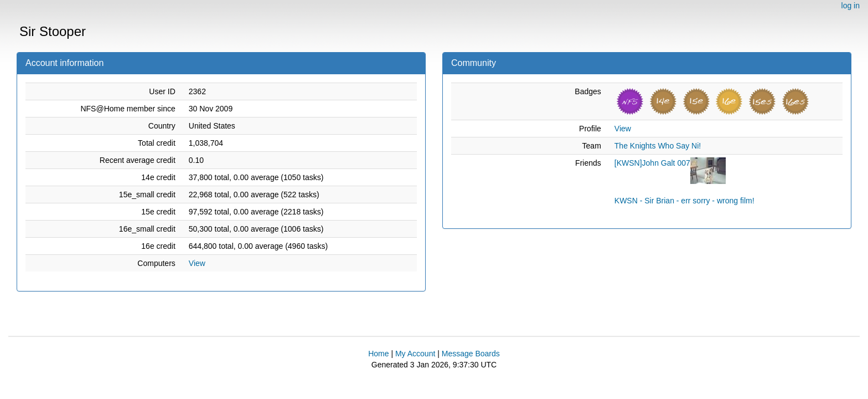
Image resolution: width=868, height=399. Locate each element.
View (197, 263)
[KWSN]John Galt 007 (652, 163)
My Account (415, 354)
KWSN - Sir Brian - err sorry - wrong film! (684, 201)
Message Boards (471, 354)
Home (378, 354)
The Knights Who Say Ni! (658, 146)
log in (851, 6)
